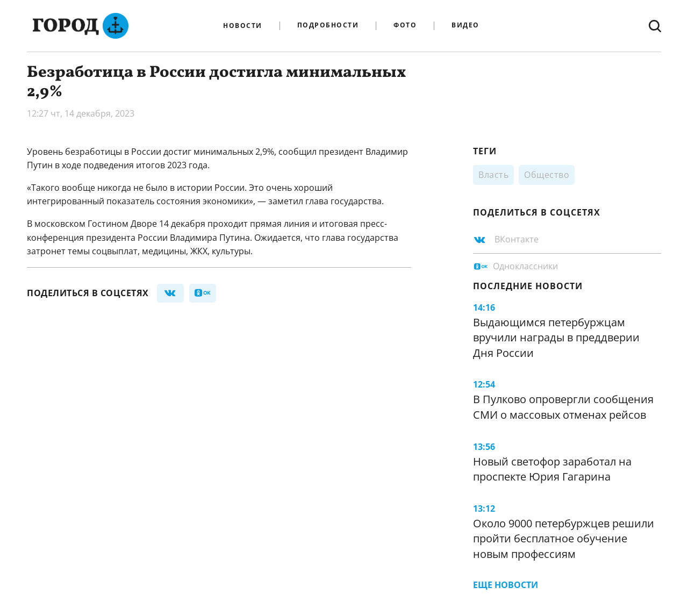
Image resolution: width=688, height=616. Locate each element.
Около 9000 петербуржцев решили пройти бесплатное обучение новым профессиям (564, 539)
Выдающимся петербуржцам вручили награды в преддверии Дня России (556, 338)
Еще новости (506, 585)
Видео (465, 26)
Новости (243, 26)
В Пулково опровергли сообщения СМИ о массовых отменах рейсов (563, 407)
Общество (547, 175)
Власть (493, 175)
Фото (405, 26)
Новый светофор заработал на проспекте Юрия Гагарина (552, 469)
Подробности (328, 26)
